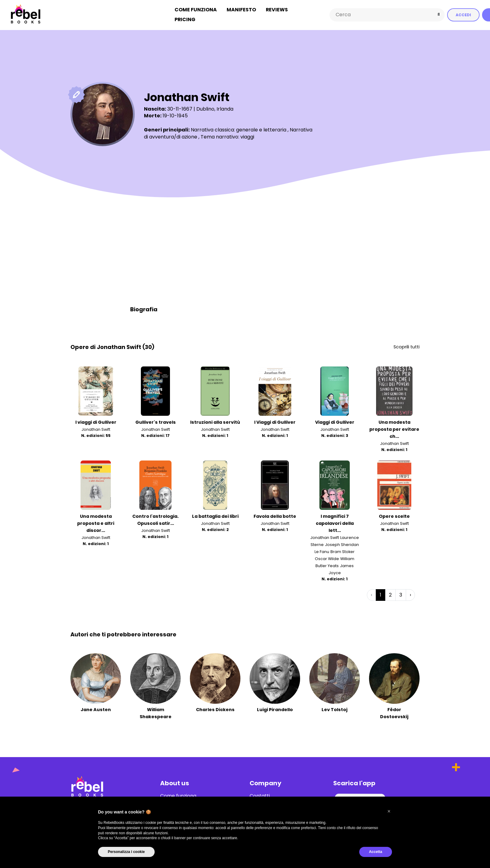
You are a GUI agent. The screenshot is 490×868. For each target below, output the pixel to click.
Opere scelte (394, 514)
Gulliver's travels (156, 420)
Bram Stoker (343, 550)
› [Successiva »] (410, 592)
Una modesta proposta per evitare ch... (394, 427)
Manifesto (241, 9)
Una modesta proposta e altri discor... (96, 521)
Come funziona (196, 9)
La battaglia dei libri (215, 514)
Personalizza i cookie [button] (126, 852)
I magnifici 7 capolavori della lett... (335, 521)
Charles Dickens (215, 707)
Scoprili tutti (407, 344)
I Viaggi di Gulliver (275, 420)
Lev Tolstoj (335, 707)
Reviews (277, 9)
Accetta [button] (376, 852)
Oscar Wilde (327, 557)
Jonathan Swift (96, 427)
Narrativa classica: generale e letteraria (239, 128)
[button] (389, 811)
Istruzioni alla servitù (215, 420)
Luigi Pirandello (275, 707)
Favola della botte (275, 514)
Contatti (260, 794)
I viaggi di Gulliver (96, 420)
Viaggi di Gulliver (335, 420)
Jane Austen (96, 707)
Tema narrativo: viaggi (227, 135)
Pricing (185, 19)
